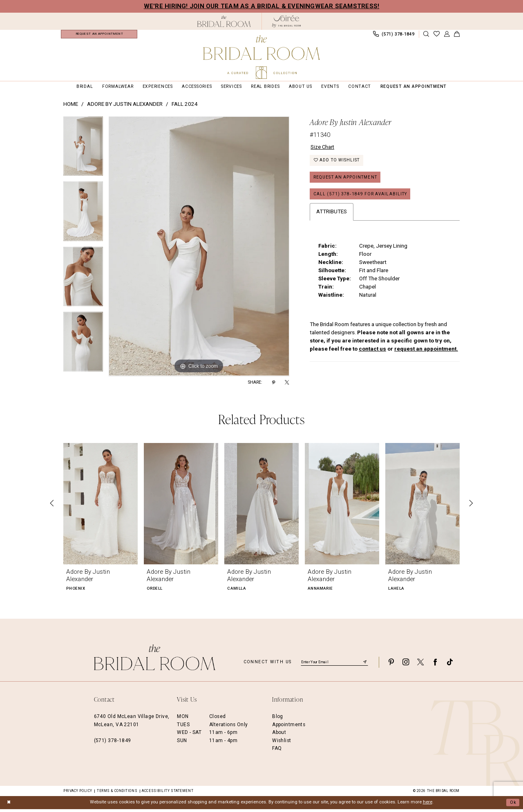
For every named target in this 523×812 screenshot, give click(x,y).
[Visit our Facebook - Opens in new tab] (435, 665)
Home (71, 107)
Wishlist (282, 743)
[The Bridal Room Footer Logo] (155, 661)
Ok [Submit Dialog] (513, 805)
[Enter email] (334, 665)
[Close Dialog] (9, 805)
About (279, 736)
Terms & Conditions (117, 794)
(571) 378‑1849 (113, 743)
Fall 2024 (185, 107)
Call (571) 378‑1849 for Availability (362, 199)
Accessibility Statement (168, 794)
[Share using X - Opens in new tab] (287, 386)
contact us (372, 354)
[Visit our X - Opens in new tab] (420, 665)
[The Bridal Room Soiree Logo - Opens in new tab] (286, 21)
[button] (447, 36)
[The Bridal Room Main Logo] (261, 57)
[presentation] (101, 507)
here (428, 805)
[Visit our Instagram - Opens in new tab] (406, 665)
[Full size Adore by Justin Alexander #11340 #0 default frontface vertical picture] (199, 250)
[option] (83, 152)
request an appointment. (426, 354)
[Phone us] (393, 36)
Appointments (289, 727)
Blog (278, 720)
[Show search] (426, 36)
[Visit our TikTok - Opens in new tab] (450, 665)
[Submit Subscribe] (365, 665)
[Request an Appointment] (99, 36)
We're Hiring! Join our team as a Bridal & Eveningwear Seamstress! (262, 6)
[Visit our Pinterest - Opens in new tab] (391, 665)
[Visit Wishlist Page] (436, 36)
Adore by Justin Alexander (125, 107)
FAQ (277, 751)
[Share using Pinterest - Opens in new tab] (274, 386)
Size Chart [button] (323, 150)
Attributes (332, 217)
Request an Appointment (347, 182)
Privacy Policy (78, 794)
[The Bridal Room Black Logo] (224, 21)
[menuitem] (99, 36)
